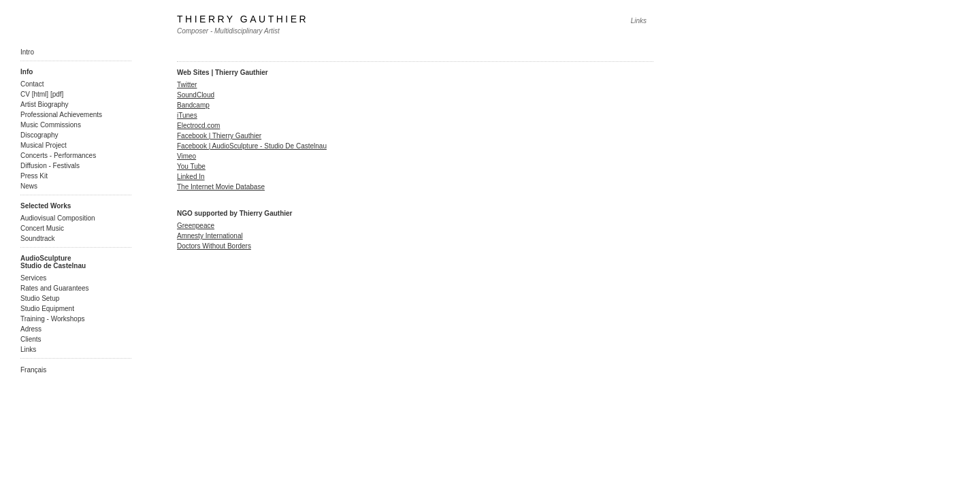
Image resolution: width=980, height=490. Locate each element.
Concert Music (42, 228)
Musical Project (44, 145)
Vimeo (186, 156)
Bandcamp (193, 105)
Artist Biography (45, 104)
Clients (31, 339)
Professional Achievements (61, 115)
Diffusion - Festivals (50, 166)
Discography (39, 135)
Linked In (191, 177)
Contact (32, 84)
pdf (57, 94)
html (40, 94)
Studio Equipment (47, 309)
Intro (27, 52)
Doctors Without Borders (214, 246)
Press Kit (34, 176)
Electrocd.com (198, 126)
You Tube (191, 166)
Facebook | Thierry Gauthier (219, 136)
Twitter (187, 85)
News (29, 186)
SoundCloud (196, 95)
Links (28, 349)
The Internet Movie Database (221, 187)
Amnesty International (210, 236)
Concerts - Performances (58, 156)
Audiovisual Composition (58, 218)
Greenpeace (196, 226)
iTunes (187, 115)
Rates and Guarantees (55, 288)
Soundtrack (38, 239)
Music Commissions (51, 125)
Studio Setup (40, 298)
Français (33, 370)
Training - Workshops (52, 319)
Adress (31, 329)
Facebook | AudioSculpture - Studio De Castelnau (252, 146)
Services (33, 278)
